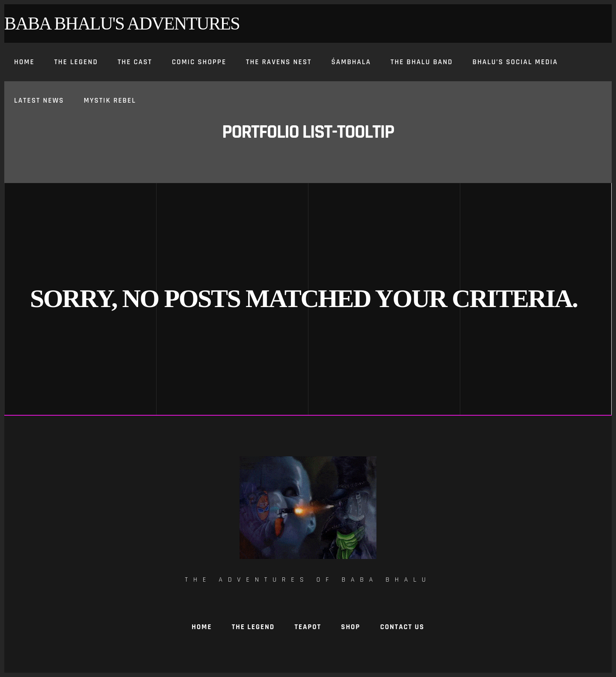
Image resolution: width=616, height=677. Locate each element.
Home (202, 627)
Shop (351, 627)
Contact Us (402, 627)
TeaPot (308, 627)
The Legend (253, 627)
